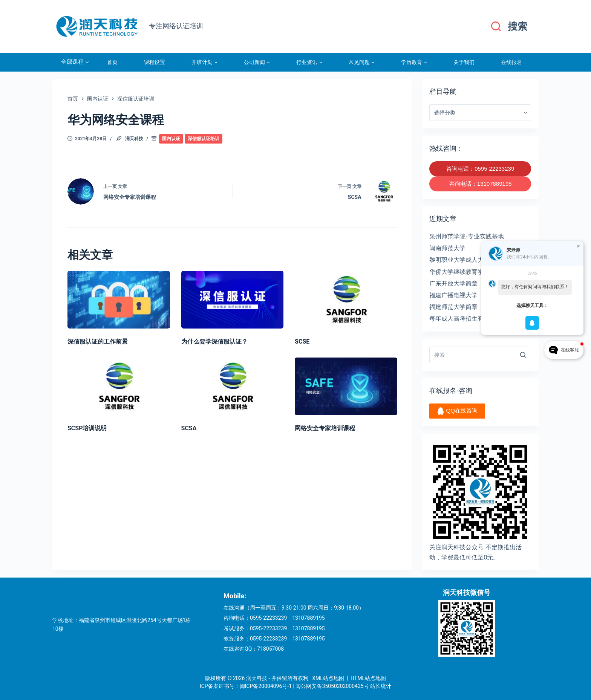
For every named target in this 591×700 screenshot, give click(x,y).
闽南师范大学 (447, 248)
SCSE (302, 342)
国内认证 (171, 139)
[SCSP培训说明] (119, 386)
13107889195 (309, 618)
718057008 (270, 649)
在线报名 (511, 62)
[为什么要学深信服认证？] (233, 300)
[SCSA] (233, 386)
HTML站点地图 (368, 678)
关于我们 (464, 62)
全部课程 (75, 62)
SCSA (189, 428)
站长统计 (381, 686)
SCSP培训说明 (87, 428)
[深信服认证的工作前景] (119, 300)
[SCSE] (346, 300)
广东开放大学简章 (453, 284)
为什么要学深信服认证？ (214, 342)
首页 (112, 62)
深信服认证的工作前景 (98, 342)
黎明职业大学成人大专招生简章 (472, 260)
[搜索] (509, 27)
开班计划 (204, 62)
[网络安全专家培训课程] (346, 386)
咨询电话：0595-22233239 (480, 169)
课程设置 (155, 62)
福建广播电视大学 (453, 295)
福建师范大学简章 (453, 307)
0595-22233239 (268, 618)
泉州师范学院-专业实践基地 (466, 236)
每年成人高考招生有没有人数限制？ (478, 319)
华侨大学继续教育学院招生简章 (472, 272)
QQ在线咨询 (457, 411)
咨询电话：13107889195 (480, 184)
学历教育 (414, 62)
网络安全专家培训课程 (325, 428)
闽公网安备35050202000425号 (332, 686)
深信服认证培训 (204, 139)
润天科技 (134, 139)
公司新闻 (257, 62)
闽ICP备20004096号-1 (266, 686)
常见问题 (362, 62)
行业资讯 (309, 62)
